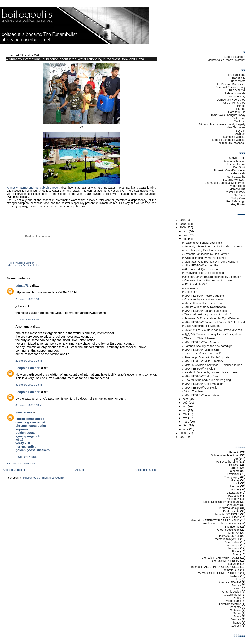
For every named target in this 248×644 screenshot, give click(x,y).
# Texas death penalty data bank (202, 243)
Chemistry (235, 607)
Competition (232, 542)
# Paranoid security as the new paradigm (207, 346)
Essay (237, 616)
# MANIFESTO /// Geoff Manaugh (203, 384)
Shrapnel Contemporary (230, 87)
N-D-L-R (240, 131)
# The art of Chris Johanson (199, 338)
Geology (236, 619)
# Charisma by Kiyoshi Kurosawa (202, 299)
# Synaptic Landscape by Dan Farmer (205, 254)
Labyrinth (234, 564)
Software (236, 610)
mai (186, 414)
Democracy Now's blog (231, 100)
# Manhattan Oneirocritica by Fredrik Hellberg (210, 262)
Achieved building (227, 462)
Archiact (240, 134)
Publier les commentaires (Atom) (43, 478)
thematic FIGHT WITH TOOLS (221, 558)
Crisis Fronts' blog (234, 103)
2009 (183, 227)
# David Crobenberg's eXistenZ (201, 326)
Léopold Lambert (28, 368)
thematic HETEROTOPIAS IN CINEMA (215, 520)
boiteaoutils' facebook (232, 143)
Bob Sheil (239, 167)
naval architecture (230, 604)
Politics (37, 265)
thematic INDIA (230, 517)
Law (239, 579)
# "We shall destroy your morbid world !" (207, 314)
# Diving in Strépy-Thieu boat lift (202, 354)
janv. (186, 429)
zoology (236, 626)
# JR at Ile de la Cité (195, 284)
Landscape (233, 545)
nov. (186, 235)
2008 (183, 433)
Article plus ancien (146, 470)
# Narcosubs (190, 288)
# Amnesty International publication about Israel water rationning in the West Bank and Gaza (75, 59)
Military (18, 265)
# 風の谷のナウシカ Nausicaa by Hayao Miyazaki (212, 330)
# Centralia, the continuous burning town (207, 280)
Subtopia (240, 121)
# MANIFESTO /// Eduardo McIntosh (205, 311)
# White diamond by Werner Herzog (204, 258)
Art (236, 459)
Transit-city (239, 78)
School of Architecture (224, 455)
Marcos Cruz (237, 189)
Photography (232, 477)
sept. (186, 399)
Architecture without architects (221, 524)
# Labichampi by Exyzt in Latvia (201, 250)
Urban (234, 468)
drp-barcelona (237, 75)
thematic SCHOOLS (227, 514)
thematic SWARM (230, 582)
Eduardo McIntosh (234, 180)
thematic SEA (231, 570)
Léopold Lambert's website (229, 140)
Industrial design (229, 508)
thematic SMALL (229, 536)
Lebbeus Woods (235, 93)
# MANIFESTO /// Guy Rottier (200, 388)
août (186, 403)
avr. (186, 418)
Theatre (236, 623)
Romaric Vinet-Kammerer (230, 170)
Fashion (235, 576)
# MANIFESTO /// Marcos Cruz (201, 350)
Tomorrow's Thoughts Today (228, 115)
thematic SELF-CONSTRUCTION (219, 573)
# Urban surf (190, 292)
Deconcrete (238, 81)
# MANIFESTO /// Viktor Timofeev (203, 361)
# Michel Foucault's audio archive (203, 303)
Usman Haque (236, 164)
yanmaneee (24, 412)
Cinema (235, 471)
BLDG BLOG (237, 90)
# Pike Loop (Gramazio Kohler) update (206, 357)
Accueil (80, 470)
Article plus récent (14, 470)
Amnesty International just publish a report (33, 188)
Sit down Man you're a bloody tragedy (222, 124)
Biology (236, 585)
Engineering (232, 527)
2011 (183, 220)
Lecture (235, 486)
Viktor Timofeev (236, 192)
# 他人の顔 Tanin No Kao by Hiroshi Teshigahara (212, 334)
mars (186, 422)
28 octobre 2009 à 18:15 (29, 299)
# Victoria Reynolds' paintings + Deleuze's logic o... (213, 365)
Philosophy (233, 499)
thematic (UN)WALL (227, 539)
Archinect (239, 106)
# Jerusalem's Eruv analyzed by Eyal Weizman (211, 318)
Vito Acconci (238, 186)
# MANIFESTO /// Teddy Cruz (200, 376)
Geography (233, 505)
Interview (234, 548)
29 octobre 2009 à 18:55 (29, 361)
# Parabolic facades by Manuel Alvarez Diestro (211, 372)
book (236, 483)
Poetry (237, 598)
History (235, 489)
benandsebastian (235, 161)
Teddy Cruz (238, 198)
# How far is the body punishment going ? (208, 380)
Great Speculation (228, 530)
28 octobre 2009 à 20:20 (29, 319)
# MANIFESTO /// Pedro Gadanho (203, 296)
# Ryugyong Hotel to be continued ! (204, 273)
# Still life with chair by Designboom (204, 307)
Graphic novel (232, 595)
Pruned (241, 109)
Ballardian (239, 118)
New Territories (236, 127)
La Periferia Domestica (231, 84)
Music (238, 588)
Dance (237, 613)
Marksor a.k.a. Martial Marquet (226, 60)
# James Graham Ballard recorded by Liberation (212, 277)
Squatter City (237, 97)
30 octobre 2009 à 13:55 (29, 385)
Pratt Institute (231, 511)
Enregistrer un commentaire (22, 464)
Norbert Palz (238, 173)
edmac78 (22, 286)
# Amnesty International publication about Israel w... (214, 246)
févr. (186, 425)
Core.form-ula (237, 112)
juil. (185, 407)
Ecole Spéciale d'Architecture (221, 502)
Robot (236, 551)
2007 (183, 437)
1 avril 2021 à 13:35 (26, 457)
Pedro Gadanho (235, 177)
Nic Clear (240, 195)
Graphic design (232, 592)
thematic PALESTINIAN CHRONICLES (215, 567)
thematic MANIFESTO (226, 561)
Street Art (234, 533)
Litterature (233, 493)
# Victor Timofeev (193, 391)
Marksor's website (234, 137)
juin (185, 410)
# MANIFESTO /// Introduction (200, 395)
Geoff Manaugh (236, 201)
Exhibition (233, 474)
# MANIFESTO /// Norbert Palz (201, 265)
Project (234, 452)
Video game (234, 601)
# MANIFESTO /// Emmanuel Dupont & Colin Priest (214, 322)
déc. (186, 231)
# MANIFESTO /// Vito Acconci (201, 342)
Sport (236, 554)
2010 (183, 224)
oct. (186, 239)
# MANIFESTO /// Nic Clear (199, 369)
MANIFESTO (237, 158)
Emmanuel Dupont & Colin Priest (225, 183)
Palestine (27, 265)
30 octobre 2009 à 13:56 (29, 405)
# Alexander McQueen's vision (201, 269)
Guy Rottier (238, 204)
